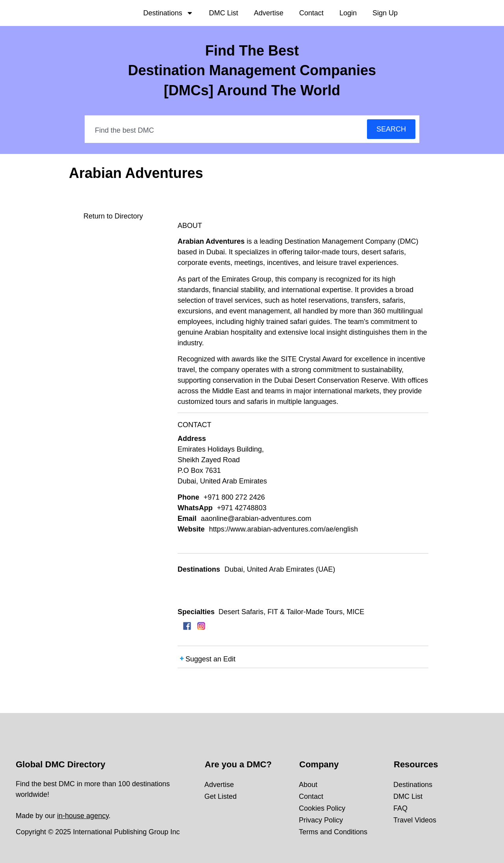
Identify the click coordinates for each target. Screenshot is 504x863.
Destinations (168, 13)
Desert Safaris (241, 612)
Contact (311, 13)
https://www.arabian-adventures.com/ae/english (283, 529)
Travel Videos (415, 820)
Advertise (269, 13)
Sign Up (385, 13)
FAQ (400, 808)
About (308, 785)
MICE (355, 612)
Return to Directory (113, 216)
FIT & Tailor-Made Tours (305, 612)
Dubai (234, 569)
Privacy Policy (321, 820)
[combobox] (226, 130)
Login (348, 13)
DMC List (224, 13)
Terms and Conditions (333, 832)
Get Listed (220, 796)
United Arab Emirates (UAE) (291, 569)
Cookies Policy (322, 808)
